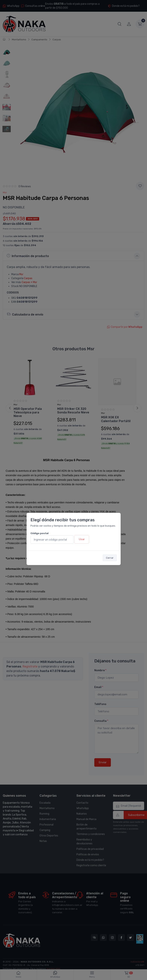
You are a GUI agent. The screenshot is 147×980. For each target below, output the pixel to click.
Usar (82, 539)
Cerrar (110, 558)
